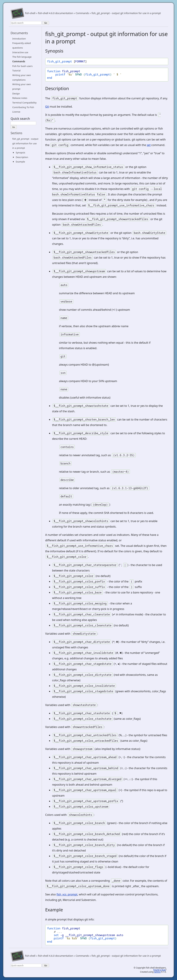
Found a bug (160, 970)
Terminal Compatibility (24, 103)
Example (20, 162)
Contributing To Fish (23, 107)
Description (22, 157)
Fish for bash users (22, 66)
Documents (19, 33)
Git (47, 107)
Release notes (20, 98)
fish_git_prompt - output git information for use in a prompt (126, 13)
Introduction (19, 39)
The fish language (22, 57)
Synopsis (20, 153)
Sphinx (157, 972)
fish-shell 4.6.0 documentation (55, 13)
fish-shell (30, 13)
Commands (82, 13)
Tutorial (16, 71)
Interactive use (20, 52)
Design (16, 94)
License (16, 112)
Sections (16, 133)
